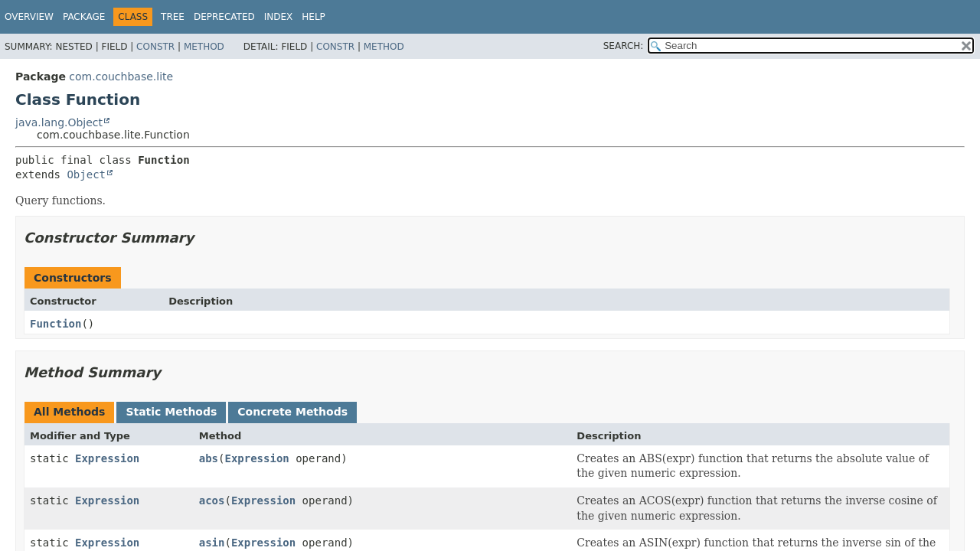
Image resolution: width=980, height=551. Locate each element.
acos (212, 500)
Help (314, 17)
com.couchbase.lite (121, 77)
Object (86, 174)
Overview (29, 17)
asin (212, 543)
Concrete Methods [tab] (292, 412)
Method (204, 47)
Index (279, 17)
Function (56, 324)
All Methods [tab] (69, 412)
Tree (173, 17)
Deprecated (224, 17)
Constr (155, 47)
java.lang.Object (59, 122)
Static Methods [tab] (171, 412)
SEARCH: (624, 46)
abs (209, 458)
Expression (107, 458)
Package (84, 17)
